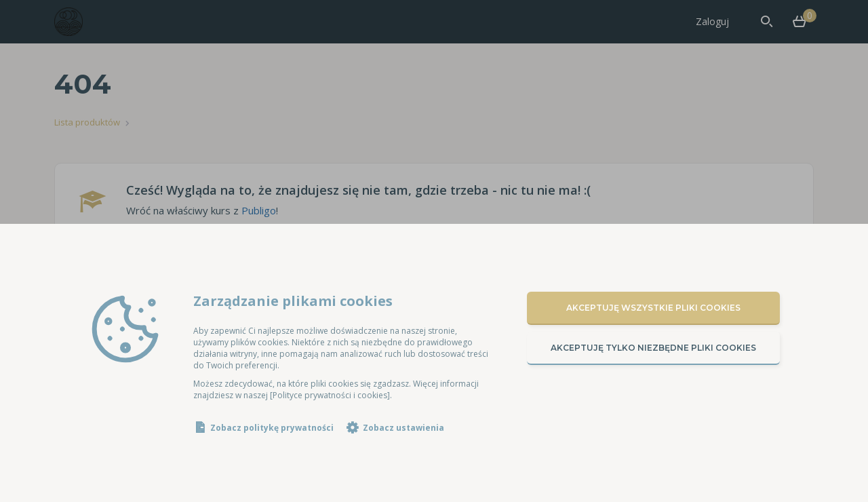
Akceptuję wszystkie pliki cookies (653, 308)
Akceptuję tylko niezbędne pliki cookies (653, 348)
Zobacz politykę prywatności (272, 428)
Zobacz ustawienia (403, 428)
